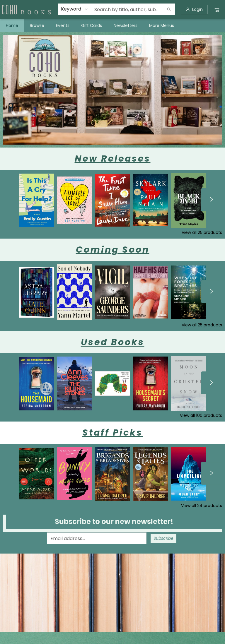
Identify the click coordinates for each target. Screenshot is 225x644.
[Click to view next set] (212, 200)
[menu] (112, 25)
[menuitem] (12, 25)
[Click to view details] (36, 200)
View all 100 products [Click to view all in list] (201, 415)
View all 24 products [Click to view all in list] (202, 506)
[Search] (169, 9)
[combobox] (75, 9)
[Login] (194, 9)
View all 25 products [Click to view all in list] (202, 232)
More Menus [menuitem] (162, 25)
